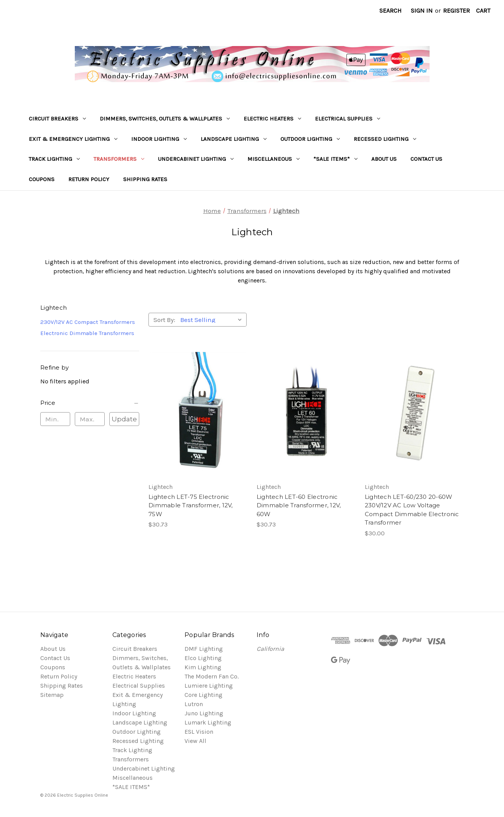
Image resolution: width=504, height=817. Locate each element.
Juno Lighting (204, 713)
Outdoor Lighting (310, 139)
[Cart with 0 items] (483, 11)
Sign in (422, 11)
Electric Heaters (272, 119)
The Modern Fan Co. (212, 676)
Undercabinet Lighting (196, 159)
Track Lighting (54, 159)
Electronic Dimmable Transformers (87, 333)
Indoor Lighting (159, 139)
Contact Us (426, 159)
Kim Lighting (203, 667)
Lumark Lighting (208, 722)
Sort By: (164, 320)
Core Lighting (203, 695)
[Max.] (90, 419)
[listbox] (213, 320)
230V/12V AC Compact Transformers (88, 322)
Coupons (42, 179)
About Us (384, 159)
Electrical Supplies (348, 119)
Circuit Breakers (57, 119)
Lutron (194, 704)
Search (390, 11)
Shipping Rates (145, 179)
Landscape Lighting (234, 139)
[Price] (90, 403)
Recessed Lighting (385, 139)
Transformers (119, 159)
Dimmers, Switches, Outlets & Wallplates (165, 119)
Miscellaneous (273, 159)
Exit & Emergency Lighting (73, 139)
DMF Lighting (204, 649)
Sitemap (52, 695)
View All (195, 741)
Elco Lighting (203, 658)
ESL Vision (199, 732)
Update (124, 419)
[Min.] (55, 419)
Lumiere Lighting (209, 686)
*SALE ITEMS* (335, 159)
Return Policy (89, 179)
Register (456, 11)
